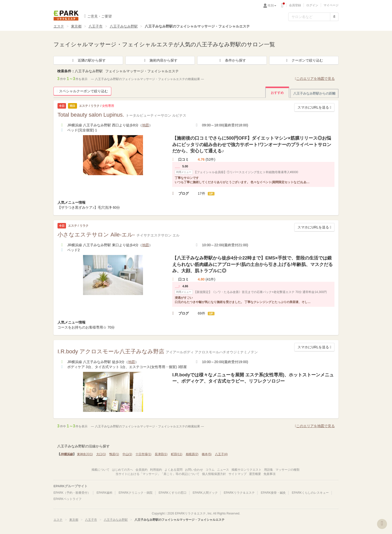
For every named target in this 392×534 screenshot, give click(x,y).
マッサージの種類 (287, 470)
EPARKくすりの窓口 (173, 493)
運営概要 (255, 474)
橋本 (207, 454)
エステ (59, 26)
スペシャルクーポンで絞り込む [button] (82, 91)
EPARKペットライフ (67, 499)
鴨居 (114, 454)
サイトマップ (237, 474)
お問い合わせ (194, 470)
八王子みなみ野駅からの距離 (314, 93)
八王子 (221, 454)
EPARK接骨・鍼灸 (273, 493)
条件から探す (232, 60)
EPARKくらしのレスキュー (310, 493)
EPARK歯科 (104, 493)
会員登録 (295, 5)
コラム (210, 470)
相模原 (192, 454)
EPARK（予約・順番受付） (72, 493)
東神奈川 (85, 454)
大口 (101, 454)
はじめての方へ (122, 470)
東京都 (76, 26)
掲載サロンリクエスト (246, 470)
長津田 (161, 454)
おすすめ (277, 93)
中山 (127, 454)
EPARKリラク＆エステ (66, 16)
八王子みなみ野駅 (124, 26)
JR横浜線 (67, 454)
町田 (177, 454)
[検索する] (334, 17)
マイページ (331, 5)
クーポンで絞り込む (304, 60)
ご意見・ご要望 (98, 16)
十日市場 (143, 454)
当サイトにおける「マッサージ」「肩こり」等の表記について (157, 474)
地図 (145, 125)
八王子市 (95, 26)
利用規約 (156, 470)
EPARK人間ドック (205, 493)
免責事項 (269, 474)
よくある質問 (173, 470)
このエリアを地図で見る (315, 79)
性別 (272, 6)
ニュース (223, 470)
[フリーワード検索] (309, 17)
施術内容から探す (160, 60)
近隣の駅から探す (88, 60)
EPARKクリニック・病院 (135, 493)
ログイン (312, 5)
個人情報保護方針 (214, 474)
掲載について (100, 470)
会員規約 (141, 470)
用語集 (268, 470)
